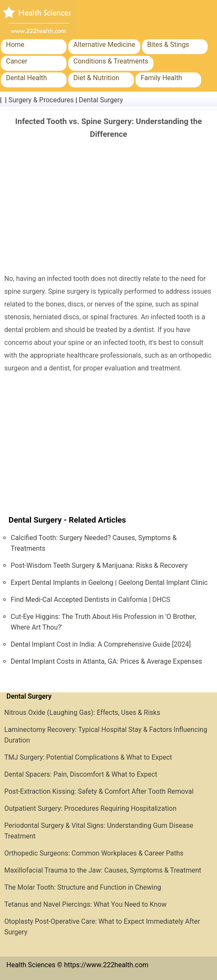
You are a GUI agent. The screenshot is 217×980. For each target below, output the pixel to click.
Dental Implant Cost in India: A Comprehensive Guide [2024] (101, 644)
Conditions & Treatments (111, 61)
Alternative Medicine (104, 45)
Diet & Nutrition (96, 78)
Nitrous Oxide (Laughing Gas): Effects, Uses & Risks (82, 713)
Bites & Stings (168, 45)
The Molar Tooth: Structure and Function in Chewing (83, 887)
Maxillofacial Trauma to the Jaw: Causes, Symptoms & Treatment (103, 870)
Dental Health (26, 78)
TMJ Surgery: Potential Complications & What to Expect (88, 757)
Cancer (17, 61)
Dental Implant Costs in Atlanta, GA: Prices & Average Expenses (106, 661)
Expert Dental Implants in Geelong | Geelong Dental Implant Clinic (109, 583)
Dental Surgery (101, 100)
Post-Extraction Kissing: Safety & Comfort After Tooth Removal (99, 791)
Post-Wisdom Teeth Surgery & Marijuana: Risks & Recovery (99, 565)
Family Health (161, 78)
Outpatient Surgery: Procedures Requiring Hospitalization (90, 808)
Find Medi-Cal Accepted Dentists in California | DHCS (90, 600)
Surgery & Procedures (41, 100)
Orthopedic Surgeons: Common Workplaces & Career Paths (94, 853)
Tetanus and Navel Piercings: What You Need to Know (85, 904)
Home (15, 45)
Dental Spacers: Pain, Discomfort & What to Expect (81, 774)
